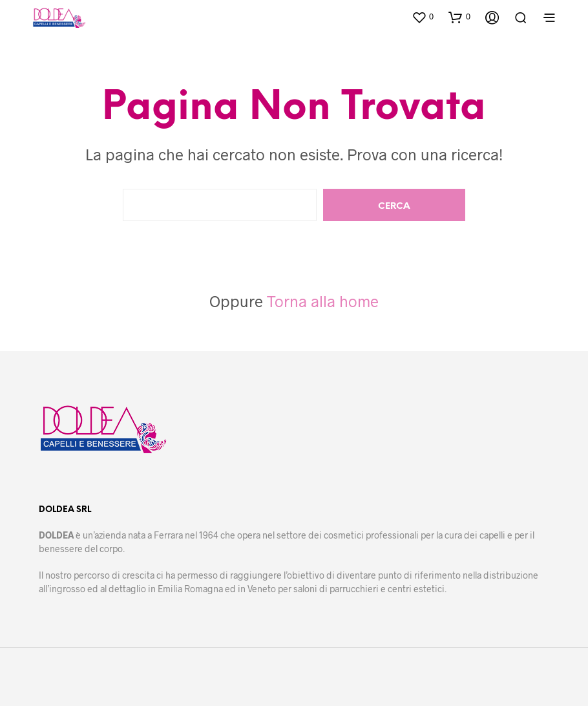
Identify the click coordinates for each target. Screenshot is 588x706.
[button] (423, 17)
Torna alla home (323, 301)
